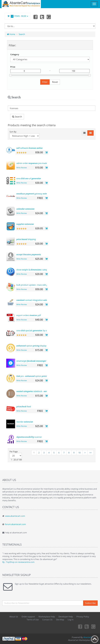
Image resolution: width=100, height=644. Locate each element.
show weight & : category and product (42, 270)
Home (11, 34)
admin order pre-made (37, 163)
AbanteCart (89, 637)
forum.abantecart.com (15, 524)
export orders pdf (29, 315)
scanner (29, 437)
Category (15, 54)
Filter (45, 82)
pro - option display (36, 376)
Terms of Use (33, 620)
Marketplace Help (47, 617)
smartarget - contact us (37, 361)
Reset (55, 82)
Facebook (35, 17)
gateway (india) (37, 194)
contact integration (34, 300)
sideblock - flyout (40, 391)
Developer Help (66, 617)
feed (24, 406)
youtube (49, 17)
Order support (28, 617)
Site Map (60, 620)
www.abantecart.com (15, 516)
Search (22, 34)
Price (13, 67)
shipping (26, 239)
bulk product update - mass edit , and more (44, 285)
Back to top (95, 639)
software (29, 148)
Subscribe (90, 603)
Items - (18, 16)
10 (79, 453)
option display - (34, 346)
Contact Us (47, 620)
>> (90, 453)
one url (29, 178)
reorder (25, 422)
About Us (14, 617)
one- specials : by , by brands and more (46, 330)
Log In (71, 620)
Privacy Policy (83, 617)
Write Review (22, 168)
